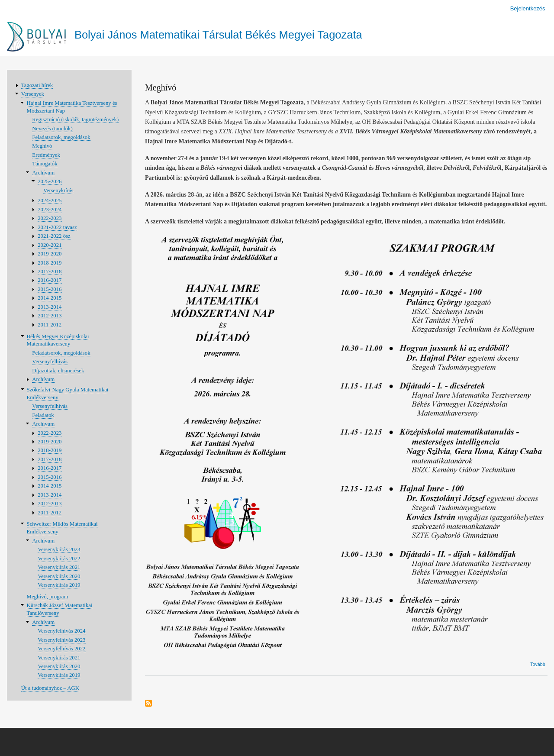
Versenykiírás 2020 (59, 576)
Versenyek (33, 94)
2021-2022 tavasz (57, 227)
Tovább (538, 664)
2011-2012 (50, 325)
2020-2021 (50, 245)
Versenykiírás (58, 191)
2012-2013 (50, 316)
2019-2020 (50, 254)
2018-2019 (50, 263)
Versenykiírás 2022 (59, 559)
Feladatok (43, 415)
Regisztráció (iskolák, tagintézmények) (75, 120)
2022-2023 (50, 218)
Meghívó (42, 146)
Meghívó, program (48, 597)
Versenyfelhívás (50, 362)
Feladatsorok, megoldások (61, 137)
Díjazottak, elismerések (58, 371)
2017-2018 (50, 271)
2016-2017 (50, 280)
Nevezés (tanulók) (52, 129)
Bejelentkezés (528, 8)
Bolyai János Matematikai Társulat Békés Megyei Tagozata (218, 35)
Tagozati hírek (37, 85)
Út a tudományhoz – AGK (50, 688)
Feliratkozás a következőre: (148, 704)
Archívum (43, 173)
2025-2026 (50, 181)
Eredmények (46, 155)
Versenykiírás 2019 (59, 585)
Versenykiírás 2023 (59, 549)
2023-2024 (50, 210)
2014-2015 (50, 298)
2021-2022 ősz (54, 236)
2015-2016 (50, 289)
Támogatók (45, 164)
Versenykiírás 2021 (59, 567)
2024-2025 (50, 200)
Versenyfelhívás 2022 (61, 649)
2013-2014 (50, 307)
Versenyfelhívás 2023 (61, 640)
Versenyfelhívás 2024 (61, 631)
